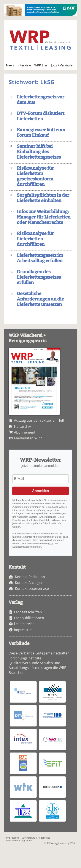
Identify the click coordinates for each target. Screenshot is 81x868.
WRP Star (41, 65)
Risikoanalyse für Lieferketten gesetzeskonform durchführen (35, 176)
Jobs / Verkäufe (62, 65)
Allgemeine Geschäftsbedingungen (28, 839)
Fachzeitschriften (28, 612)
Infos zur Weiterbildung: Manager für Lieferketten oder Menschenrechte (44, 217)
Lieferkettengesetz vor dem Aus (41, 100)
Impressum (23, 630)
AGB (51, 543)
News (10, 65)
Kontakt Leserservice (32, 588)
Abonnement (25, 432)
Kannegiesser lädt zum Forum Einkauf (41, 133)
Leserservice (24, 624)
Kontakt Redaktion (30, 577)
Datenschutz (28, 838)
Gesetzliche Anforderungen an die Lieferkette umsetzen (40, 299)
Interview (24, 65)
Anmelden (40, 491)
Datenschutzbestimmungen (27, 547)
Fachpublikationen (29, 618)
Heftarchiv (22, 426)
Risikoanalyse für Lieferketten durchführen (35, 239)
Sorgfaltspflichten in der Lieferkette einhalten (43, 198)
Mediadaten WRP (28, 438)
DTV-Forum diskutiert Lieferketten (41, 116)
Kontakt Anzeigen (29, 583)
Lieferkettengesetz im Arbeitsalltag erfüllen (40, 258)
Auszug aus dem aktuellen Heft (39, 420)
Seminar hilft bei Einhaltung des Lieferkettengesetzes (39, 152)
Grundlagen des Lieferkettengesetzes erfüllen (39, 277)
